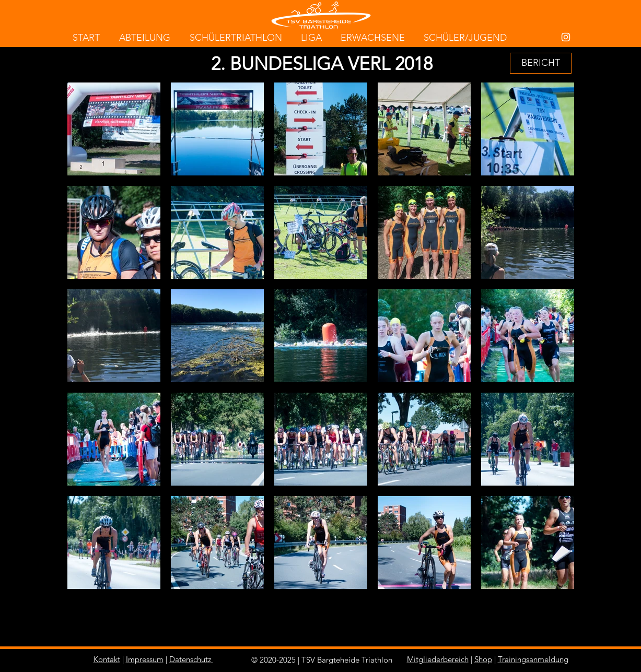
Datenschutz (190, 659)
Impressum (145, 659)
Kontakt (107, 659)
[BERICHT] (541, 63)
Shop (483, 659)
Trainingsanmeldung (533, 659)
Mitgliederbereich (438, 659)
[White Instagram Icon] (566, 37)
